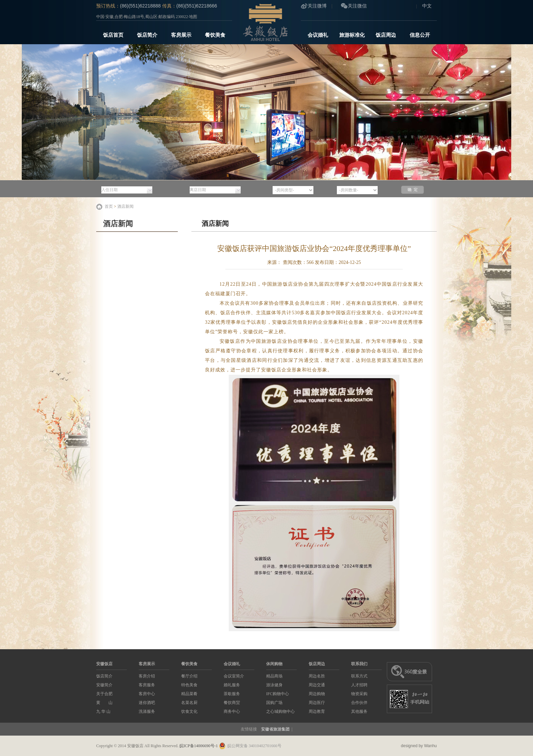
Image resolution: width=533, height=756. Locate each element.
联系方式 (359, 676)
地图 (193, 17)
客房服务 (147, 685)
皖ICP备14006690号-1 (199, 746)
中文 (427, 6)
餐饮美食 (215, 35)
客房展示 (181, 35)
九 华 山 (103, 711)
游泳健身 (274, 685)
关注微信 (357, 6)
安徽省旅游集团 (275, 729)
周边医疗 (317, 703)
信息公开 (420, 35)
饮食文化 (189, 711)
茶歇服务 (232, 694)
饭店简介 (147, 35)
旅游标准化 (352, 35)
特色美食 (189, 685)
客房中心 (147, 694)
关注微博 (317, 6)
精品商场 (274, 676)
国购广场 (274, 703)
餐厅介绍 (189, 676)
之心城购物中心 (280, 711)
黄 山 (104, 703)
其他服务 (359, 711)
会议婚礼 (318, 35)
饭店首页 (113, 35)
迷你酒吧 (147, 703)
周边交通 (317, 685)
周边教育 (317, 711)
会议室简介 (234, 676)
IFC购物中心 (278, 694)
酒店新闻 (125, 206)
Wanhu (430, 746)
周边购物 (317, 694)
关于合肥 (104, 694)
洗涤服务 (147, 711)
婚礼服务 (232, 685)
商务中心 (232, 711)
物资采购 (359, 694)
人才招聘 (359, 685)
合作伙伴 (359, 703)
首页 (109, 206)
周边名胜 (317, 676)
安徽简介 (104, 685)
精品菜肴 (189, 694)
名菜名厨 (189, 703)
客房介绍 (147, 676)
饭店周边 (386, 35)
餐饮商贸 (232, 703)
